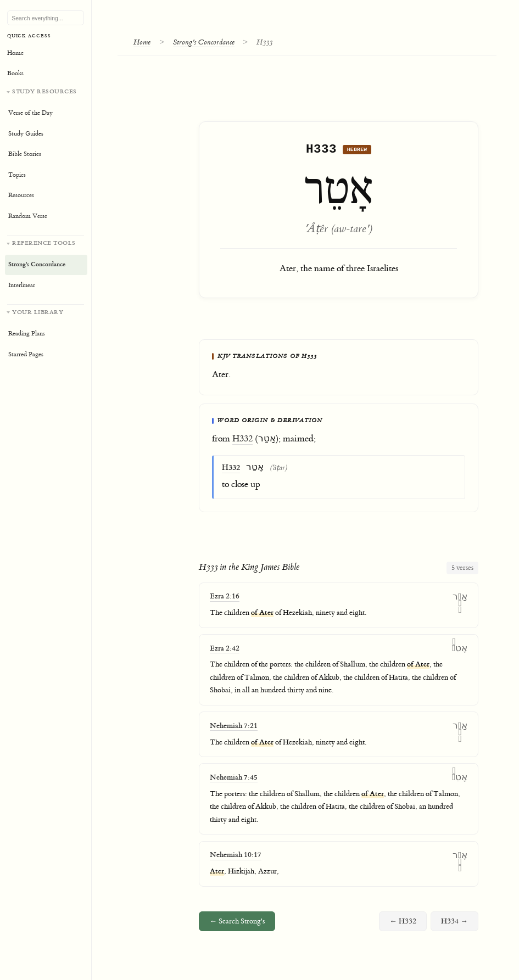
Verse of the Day (30, 113)
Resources (21, 195)
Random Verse (28, 216)
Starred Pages (26, 354)
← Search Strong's (237, 924)
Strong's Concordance (204, 42)
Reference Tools (44, 243)
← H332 (403, 924)
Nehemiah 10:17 (236, 858)
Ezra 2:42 (225, 651)
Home (143, 42)
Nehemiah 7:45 (234, 780)
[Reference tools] (46, 265)
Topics (17, 175)
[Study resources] (46, 157)
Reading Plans (27, 334)
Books (15, 73)
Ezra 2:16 (225, 599)
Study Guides (26, 134)
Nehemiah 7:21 (234, 728)
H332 (242, 441)
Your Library (38, 312)
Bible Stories (25, 154)
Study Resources (44, 91)
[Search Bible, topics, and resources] (46, 18)
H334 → (454, 924)
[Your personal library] (46, 335)
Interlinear (22, 285)
